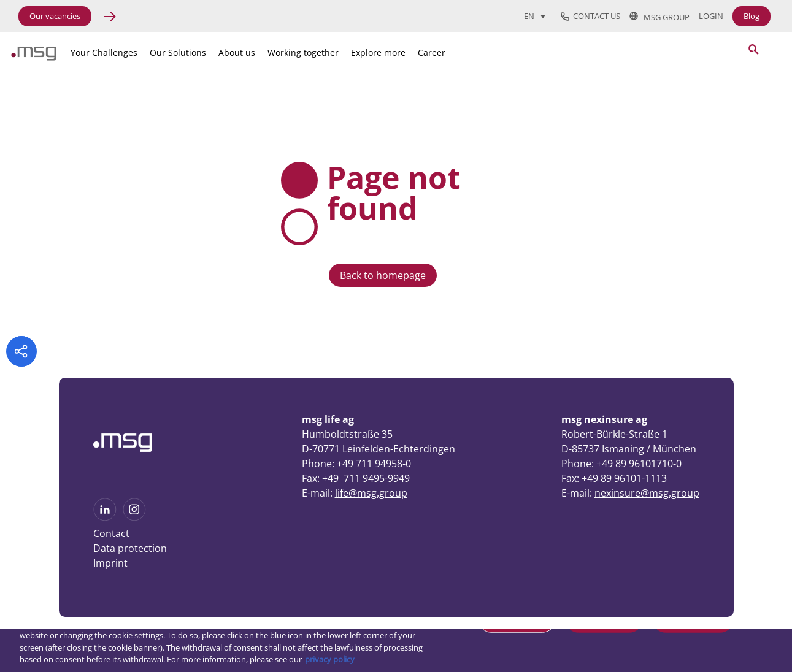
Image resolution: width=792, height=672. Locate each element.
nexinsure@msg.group (647, 493)
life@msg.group (371, 493)
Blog (752, 16)
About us (237, 52)
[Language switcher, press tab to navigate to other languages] (535, 16)
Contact (111, 533)
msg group (659, 17)
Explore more (378, 52)
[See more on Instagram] (134, 517)
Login (711, 16)
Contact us (590, 17)
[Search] (685, 50)
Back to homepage (383, 275)
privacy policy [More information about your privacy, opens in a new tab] (330, 659)
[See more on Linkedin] (105, 517)
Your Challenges (104, 52)
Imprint (110, 563)
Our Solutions (178, 52)
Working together (303, 52)
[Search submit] (753, 49)
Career (432, 52)
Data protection (130, 548)
